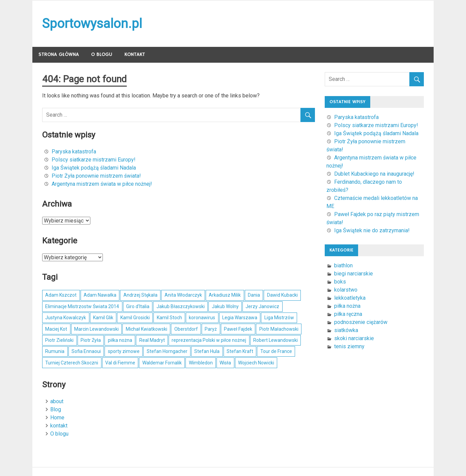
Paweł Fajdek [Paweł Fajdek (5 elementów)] (238, 329)
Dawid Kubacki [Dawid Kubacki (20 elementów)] (282, 295)
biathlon (343, 265)
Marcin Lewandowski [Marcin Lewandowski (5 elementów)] (96, 329)
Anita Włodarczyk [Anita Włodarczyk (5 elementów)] (183, 295)
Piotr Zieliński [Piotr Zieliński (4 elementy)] (59, 340)
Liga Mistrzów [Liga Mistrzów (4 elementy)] (279, 318)
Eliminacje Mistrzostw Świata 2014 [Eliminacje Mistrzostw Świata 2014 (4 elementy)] (82, 306)
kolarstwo (346, 290)
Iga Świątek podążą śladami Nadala (94, 168)
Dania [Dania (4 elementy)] (254, 295)
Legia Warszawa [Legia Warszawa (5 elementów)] (240, 318)
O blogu (102, 54)
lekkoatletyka (350, 298)
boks (340, 282)
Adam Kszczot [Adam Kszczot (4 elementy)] (61, 295)
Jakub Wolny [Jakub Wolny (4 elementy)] (225, 306)
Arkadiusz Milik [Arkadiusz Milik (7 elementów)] (225, 295)
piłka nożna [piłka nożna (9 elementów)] (120, 340)
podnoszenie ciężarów (361, 322)
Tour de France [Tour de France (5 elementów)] (276, 351)
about (57, 401)
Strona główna (59, 54)
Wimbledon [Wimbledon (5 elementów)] (201, 363)
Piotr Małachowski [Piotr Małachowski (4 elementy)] (279, 329)
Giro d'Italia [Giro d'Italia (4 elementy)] (138, 306)
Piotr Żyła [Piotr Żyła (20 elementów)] (91, 340)
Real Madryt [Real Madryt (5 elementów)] (152, 340)
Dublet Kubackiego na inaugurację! (374, 174)
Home (57, 418)
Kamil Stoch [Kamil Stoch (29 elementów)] (169, 318)
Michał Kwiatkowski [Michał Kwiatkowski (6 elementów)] (147, 329)
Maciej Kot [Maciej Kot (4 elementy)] (56, 329)
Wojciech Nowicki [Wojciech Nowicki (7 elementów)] (256, 363)
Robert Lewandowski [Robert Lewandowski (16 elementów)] (275, 340)
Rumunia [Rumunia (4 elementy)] (55, 351)
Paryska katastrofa (74, 152)
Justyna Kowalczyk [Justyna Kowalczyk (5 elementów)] (66, 318)
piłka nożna (347, 306)
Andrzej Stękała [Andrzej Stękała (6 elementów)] (140, 295)
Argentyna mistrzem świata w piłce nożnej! (102, 184)
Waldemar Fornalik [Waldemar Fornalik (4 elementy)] (162, 363)
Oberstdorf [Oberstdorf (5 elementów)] (186, 329)
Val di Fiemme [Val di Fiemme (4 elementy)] (120, 363)
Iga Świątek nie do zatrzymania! (372, 230)
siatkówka (346, 330)
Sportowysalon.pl (92, 24)
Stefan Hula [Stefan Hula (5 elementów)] (207, 351)
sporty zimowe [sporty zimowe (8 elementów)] (124, 351)
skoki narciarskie (354, 338)
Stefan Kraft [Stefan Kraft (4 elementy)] (240, 351)
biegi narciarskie (354, 274)
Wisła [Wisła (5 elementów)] (225, 363)
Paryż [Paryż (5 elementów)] (211, 329)
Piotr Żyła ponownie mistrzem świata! (96, 176)
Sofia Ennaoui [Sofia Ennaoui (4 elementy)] (86, 351)
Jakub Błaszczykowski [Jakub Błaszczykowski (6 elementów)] (181, 306)
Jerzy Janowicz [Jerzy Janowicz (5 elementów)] (262, 306)
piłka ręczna (348, 314)
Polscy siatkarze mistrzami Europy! (94, 160)
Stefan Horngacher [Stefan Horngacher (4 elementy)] (167, 351)
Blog (56, 409)
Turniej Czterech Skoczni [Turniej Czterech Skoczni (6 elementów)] (72, 363)
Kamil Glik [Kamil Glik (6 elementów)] (103, 318)
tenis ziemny (349, 346)
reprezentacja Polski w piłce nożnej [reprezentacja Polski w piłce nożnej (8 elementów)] (209, 340)
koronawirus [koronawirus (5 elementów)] (202, 318)
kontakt (135, 54)
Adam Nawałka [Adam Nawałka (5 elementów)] (100, 295)
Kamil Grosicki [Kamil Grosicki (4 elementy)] (135, 318)
